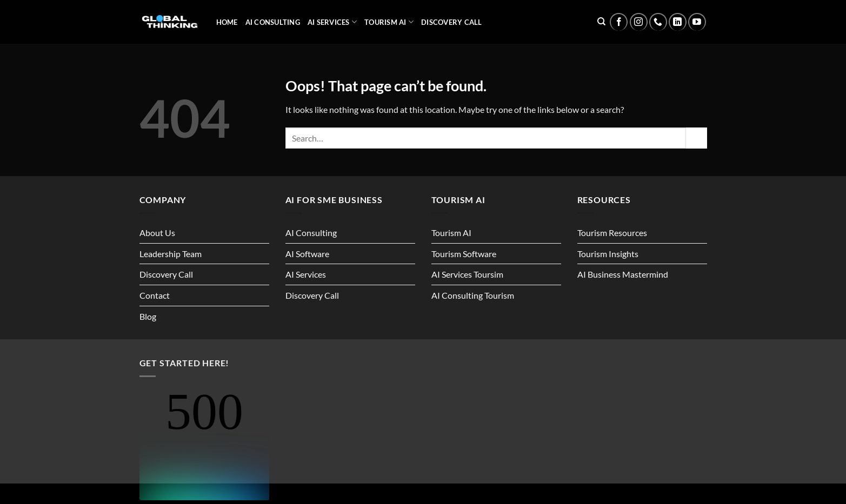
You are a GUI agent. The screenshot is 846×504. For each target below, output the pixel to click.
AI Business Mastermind (623, 274)
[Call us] (658, 22)
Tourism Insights (608, 254)
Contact (155, 295)
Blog (148, 316)
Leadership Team (171, 254)
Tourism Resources (612, 233)
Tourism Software (464, 254)
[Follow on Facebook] (619, 22)
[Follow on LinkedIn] (678, 22)
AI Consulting (273, 22)
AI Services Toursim (467, 274)
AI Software (307, 254)
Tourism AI (389, 22)
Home (227, 22)
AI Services (332, 22)
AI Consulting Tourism (473, 295)
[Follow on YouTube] (697, 22)
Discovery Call (452, 22)
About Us (157, 233)
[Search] (601, 22)
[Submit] (697, 138)
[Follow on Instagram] (639, 22)
